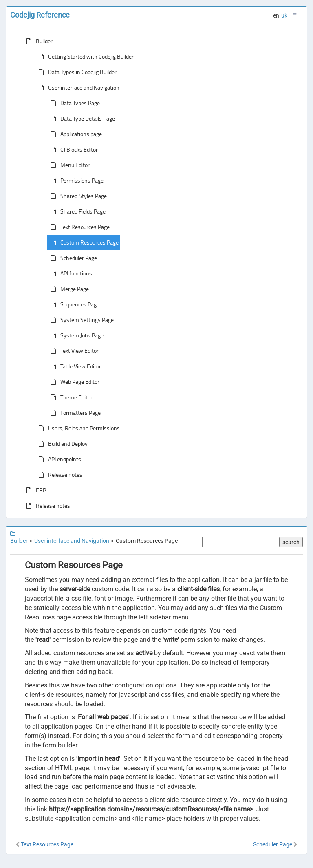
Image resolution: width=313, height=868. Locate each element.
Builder (38, 41)
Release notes (59, 475)
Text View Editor (73, 351)
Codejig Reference (40, 15)
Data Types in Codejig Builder (76, 72)
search (291, 542)
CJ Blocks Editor (73, 150)
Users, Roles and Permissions (77, 428)
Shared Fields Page (76, 211)
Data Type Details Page (81, 119)
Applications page (75, 134)
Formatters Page (74, 413)
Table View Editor (74, 366)
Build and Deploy (61, 444)
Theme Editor (70, 397)
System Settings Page (80, 320)
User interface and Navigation (77, 88)
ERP (34, 490)
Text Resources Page (78, 227)
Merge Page (68, 289)
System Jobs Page (75, 335)
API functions (70, 273)
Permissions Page (75, 181)
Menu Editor (68, 165)
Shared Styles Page (77, 196)
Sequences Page (73, 304)
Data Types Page (74, 103)
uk (284, 15)
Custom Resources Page (83, 242)
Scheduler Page (72, 258)
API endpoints (58, 459)
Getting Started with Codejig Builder (84, 57)
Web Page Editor (73, 382)
